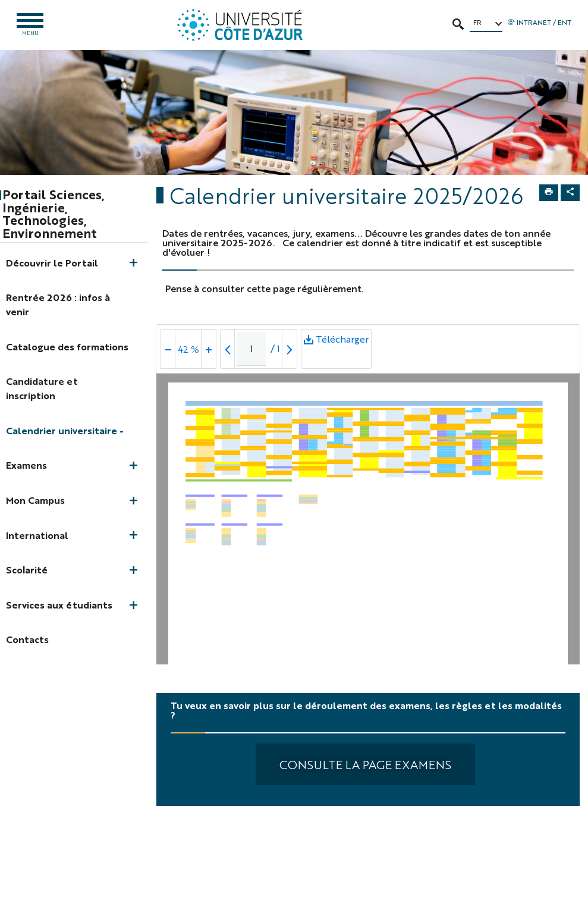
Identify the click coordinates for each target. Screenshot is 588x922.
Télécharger (336, 350)
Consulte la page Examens (365, 764)
